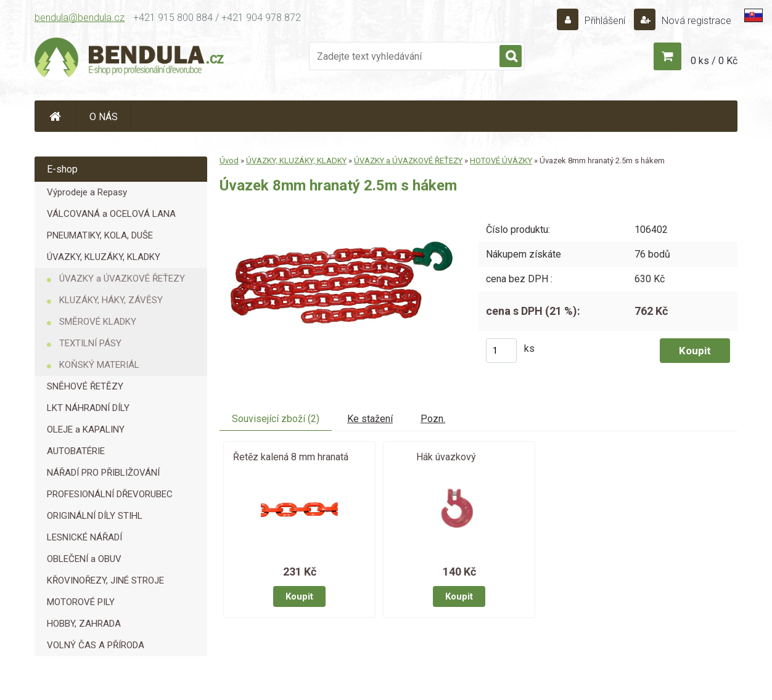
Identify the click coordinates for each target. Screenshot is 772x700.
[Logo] (130, 59)
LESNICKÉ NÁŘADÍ (84, 537)
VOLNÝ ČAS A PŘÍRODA (96, 645)
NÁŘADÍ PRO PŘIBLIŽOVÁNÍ (103, 473)
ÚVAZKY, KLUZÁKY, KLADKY (104, 257)
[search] (511, 57)
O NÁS (104, 117)
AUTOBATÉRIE (76, 451)
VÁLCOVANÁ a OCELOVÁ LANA (111, 214)
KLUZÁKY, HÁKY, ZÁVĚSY (111, 300)
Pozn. (433, 419)
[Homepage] (55, 116)
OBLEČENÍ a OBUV (84, 559)
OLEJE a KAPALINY (86, 429)
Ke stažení (370, 419)
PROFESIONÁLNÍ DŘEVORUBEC (110, 494)
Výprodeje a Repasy (87, 192)
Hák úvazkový (446, 457)
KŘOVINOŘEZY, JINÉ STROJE (105, 580)
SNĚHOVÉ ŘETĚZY (85, 386)
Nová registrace (695, 21)
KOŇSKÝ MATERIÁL (99, 365)
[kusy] (501, 351)
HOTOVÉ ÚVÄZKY (501, 161)
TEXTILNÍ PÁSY (90, 343)
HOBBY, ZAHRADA (84, 624)
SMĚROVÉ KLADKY (98, 322)
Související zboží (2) (276, 419)
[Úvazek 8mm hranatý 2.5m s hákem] (339, 211)
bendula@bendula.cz (80, 18)
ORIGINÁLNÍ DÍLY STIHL (95, 516)
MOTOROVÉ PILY (81, 602)
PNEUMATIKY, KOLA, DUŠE (100, 235)
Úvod (229, 161)
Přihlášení (605, 21)
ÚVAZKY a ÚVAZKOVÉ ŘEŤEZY (122, 279)
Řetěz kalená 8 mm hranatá (291, 457)
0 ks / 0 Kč (714, 61)
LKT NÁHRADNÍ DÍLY (88, 408)
